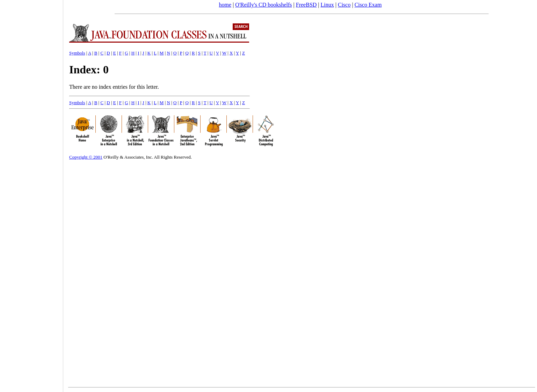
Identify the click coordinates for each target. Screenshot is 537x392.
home (225, 5)
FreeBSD (306, 5)
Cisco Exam (368, 5)
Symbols (77, 53)
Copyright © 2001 (86, 157)
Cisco (344, 5)
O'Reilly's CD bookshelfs (263, 5)
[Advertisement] (31, 194)
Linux (327, 5)
